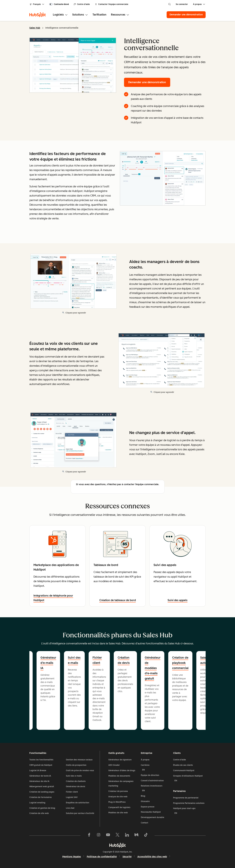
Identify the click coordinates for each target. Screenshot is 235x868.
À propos (145, 760)
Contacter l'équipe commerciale (112, 4)
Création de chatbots (76, 781)
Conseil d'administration (152, 781)
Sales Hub (35, 28)
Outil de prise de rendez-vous (80, 770)
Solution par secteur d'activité (80, 813)
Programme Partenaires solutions (189, 803)
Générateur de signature (120, 760)
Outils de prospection (76, 765)
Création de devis (124, 660)
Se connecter (182, 4)
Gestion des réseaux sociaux (79, 760)
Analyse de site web (118, 797)
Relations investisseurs (156, 789)
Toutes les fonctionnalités (41, 760)
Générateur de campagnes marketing (121, 784)
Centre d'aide (82, 4)
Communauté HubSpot (184, 770)
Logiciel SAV (72, 797)
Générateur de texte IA (40, 776)
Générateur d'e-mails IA (48, 663)
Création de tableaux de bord (118, 600)
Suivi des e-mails (74, 660)
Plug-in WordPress (117, 802)
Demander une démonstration (188, 14)
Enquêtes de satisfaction (78, 803)
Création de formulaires (41, 797)
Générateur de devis (76, 786)
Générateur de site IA (39, 781)
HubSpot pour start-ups (189, 811)
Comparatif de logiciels (119, 807)
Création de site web (39, 813)
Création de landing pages (42, 792)
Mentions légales (72, 857)
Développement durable (153, 817)
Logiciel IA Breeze (38, 770)
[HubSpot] (38, 15)
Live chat (70, 808)
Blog (143, 796)
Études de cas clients (183, 765)
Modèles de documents (119, 776)
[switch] (59, 4)
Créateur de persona (118, 791)
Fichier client (97, 660)
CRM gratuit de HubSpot (41, 765)
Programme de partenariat (186, 798)
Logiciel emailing (37, 803)
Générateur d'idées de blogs (122, 770)
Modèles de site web (118, 813)
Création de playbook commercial (180, 663)
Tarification (99, 15)
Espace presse (148, 807)
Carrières (156, 768)
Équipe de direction (150, 775)
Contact (145, 823)
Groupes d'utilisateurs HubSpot (189, 779)
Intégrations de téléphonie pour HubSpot (53, 598)
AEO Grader (114, 765)
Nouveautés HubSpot (151, 812)
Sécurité (127, 857)
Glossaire (145, 801)
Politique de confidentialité (102, 857)
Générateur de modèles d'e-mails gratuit (153, 668)
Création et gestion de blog (42, 808)
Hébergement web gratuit (42, 786)
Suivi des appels (178, 600)
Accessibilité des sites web (152, 857)
